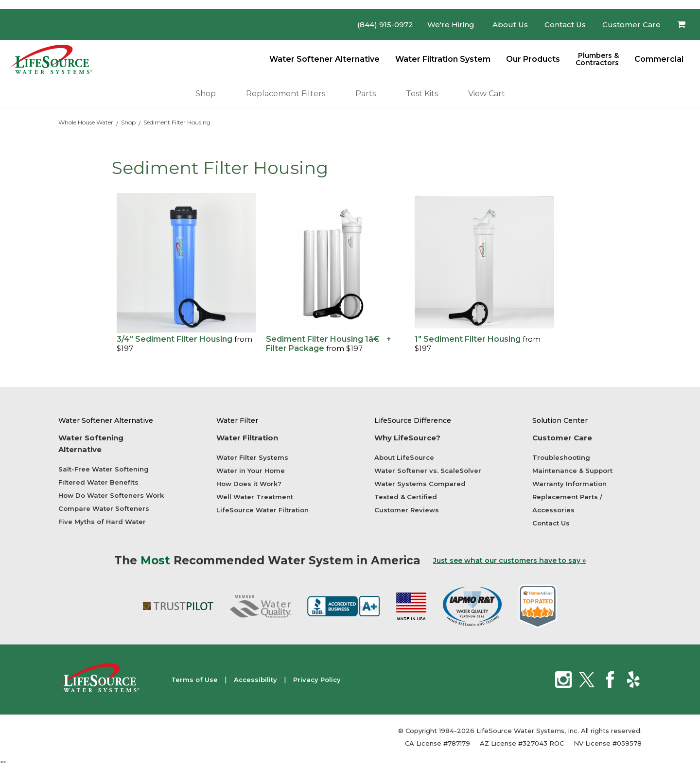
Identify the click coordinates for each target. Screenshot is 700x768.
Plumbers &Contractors (597, 59)
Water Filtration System (443, 59)
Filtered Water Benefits (98, 482)
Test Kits (422, 91)
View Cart (487, 91)
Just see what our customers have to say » (509, 560)
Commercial (659, 59)
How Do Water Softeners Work (111, 495)
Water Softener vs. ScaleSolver (428, 471)
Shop (206, 91)
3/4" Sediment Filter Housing (175, 339)
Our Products (533, 59)
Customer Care (631, 25)
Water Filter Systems (252, 457)
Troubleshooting (561, 457)
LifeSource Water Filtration (262, 510)
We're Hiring (451, 25)
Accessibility (255, 680)
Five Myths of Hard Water (102, 522)
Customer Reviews (407, 510)
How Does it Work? (249, 484)
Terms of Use (194, 680)
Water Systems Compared (420, 484)
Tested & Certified (406, 497)
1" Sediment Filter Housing (468, 339)
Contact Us (565, 25)
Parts (366, 91)
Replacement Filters (286, 91)
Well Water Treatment (255, 497)
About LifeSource (404, 457)
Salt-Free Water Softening (104, 469)
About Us (510, 25)
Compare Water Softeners (104, 508)
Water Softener (324, 59)
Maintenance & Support (572, 471)
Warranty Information (569, 484)
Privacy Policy (317, 680)
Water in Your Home (251, 471)
